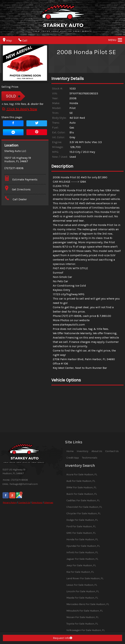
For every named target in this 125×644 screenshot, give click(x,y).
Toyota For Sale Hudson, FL (82, 624)
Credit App (73, 458)
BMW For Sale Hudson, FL (81, 487)
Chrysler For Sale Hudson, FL (83, 513)
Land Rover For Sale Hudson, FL (85, 578)
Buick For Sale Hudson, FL (82, 494)
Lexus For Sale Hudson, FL (82, 585)
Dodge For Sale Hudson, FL (82, 520)
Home (70, 451)
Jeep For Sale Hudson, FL (81, 565)
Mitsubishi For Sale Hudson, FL (85, 611)
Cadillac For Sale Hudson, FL (83, 500)
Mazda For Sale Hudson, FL (82, 598)
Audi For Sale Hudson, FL (81, 481)
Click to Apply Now (19, 109)
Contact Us (24, 502)
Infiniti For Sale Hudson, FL (82, 552)
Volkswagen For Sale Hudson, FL (86, 630)
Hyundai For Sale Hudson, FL (83, 546)
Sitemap (49, 502)
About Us (97, 451)
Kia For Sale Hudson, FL (80, 572)
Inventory (82, 451)
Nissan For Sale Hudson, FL (82, 617)
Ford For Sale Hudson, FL (81, 526)
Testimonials (90, 458)
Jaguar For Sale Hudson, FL (82, 559)
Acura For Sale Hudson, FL (82, 474)
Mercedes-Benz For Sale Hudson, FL (88, 604)
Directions (37, 502)
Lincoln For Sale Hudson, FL (83, 591)
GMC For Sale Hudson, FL (81, 533)
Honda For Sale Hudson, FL (82, 539)
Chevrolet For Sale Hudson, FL (84, 507)
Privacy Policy (10, 502)
